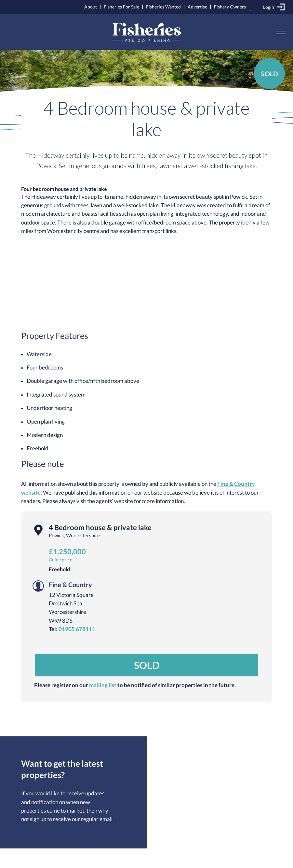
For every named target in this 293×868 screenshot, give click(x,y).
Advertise (197, 7)
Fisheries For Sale (121, 7)
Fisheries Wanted (163, 7)
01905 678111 (77, 629)
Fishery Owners (230, 7)
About (91, 7)
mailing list (103, 685)
